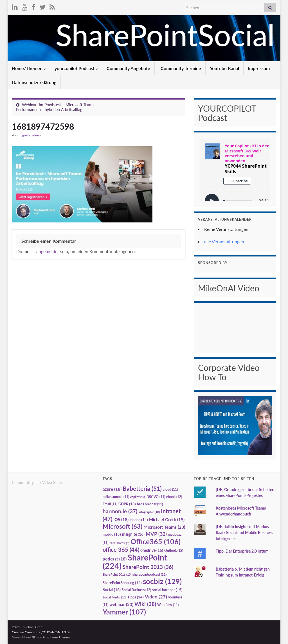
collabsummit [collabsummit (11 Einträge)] (116, 497)
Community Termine (180, 68)
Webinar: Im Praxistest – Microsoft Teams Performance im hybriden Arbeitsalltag (55, 107)
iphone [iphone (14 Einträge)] (139, 520)
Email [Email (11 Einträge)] (110, 504)
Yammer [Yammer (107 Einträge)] (124, 612)
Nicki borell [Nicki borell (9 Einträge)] (119, 543)
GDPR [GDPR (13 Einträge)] (127, 504)
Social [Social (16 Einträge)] (112, 590)
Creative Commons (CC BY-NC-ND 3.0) (41, 632)
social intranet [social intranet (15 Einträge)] (167, 590)
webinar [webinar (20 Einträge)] (121, 604)
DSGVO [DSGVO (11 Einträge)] (156, 497)
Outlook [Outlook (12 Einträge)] (174, 550)
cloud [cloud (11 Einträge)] (170, 489)
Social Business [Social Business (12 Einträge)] (136, 590)
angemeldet (48, 251)
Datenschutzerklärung (34, 82)
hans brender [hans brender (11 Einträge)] (150, 504)
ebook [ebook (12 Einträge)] (174, 497)
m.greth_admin (30, 135)
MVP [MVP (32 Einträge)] (156, 534)
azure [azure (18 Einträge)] (112, 489)
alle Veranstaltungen (224, 241)
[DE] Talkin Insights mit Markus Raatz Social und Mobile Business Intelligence (244, 532)
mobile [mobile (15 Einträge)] (112, 534)
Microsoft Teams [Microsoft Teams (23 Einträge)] (164, 527)
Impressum (259, 68)
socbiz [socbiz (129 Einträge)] (162, 581)
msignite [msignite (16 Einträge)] (133, 534)
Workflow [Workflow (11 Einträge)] (168, 605)
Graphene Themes (57, 637)
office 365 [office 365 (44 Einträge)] (121, 550)
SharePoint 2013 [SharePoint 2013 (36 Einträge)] (148, 567)
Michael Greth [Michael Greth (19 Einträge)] (167, 519)
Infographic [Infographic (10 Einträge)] (149, 512)
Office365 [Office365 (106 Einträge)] (156, 541)
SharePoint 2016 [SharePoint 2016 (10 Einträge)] (117, 574)
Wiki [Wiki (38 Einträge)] (145, 604)
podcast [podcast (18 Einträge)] (115, 559)
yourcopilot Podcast (76, 68)
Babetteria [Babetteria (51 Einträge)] (142, 488)
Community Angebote (128, 68)
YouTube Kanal (224, 68)
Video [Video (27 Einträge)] (156, 597)
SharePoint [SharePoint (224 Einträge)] (135, 561)
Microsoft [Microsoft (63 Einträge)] (122, 526)
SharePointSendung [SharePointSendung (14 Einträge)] (122, 583)
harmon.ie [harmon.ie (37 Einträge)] (120, 511)
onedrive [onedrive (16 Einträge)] (152, 550)
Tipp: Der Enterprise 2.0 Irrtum (242, 551)
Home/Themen (29, 68)
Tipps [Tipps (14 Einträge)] (136, 597)
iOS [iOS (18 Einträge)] (121, 520)
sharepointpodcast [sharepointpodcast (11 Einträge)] (149, 574)
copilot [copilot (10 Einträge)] (138, 497)
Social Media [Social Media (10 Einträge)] (114, 597)
